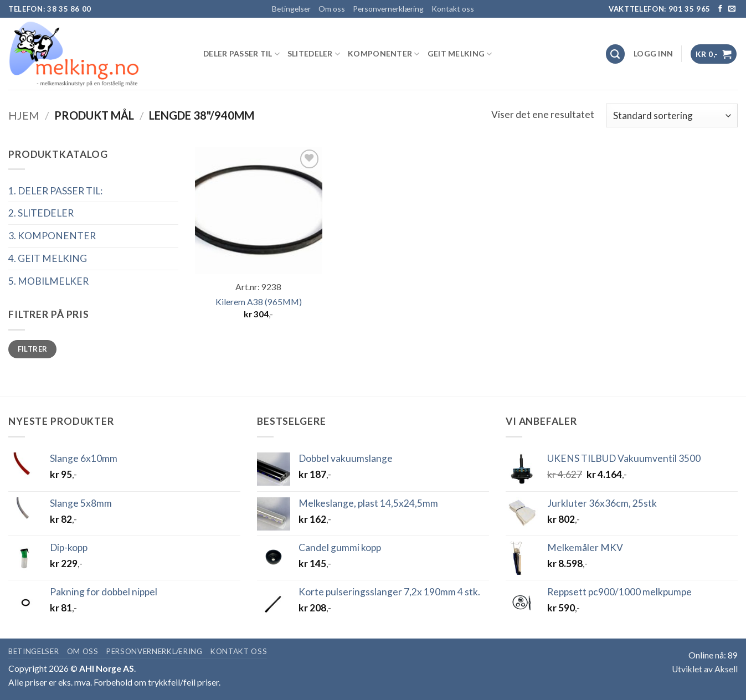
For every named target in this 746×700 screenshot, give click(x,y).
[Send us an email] (732, 9)
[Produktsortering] (672, 115)
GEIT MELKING (460, 54)
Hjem (24, 115)
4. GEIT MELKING (48, 258)
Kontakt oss (453, 9)
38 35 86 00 (69, 9)
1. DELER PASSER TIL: (55, 191)
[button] (653, 54)
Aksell (726, 669)
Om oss (332, 9)
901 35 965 (690, 9)
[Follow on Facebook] (720, 9)
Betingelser (291, 9)
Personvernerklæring (388, 9)
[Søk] (616, 54)
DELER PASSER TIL (241, 54)
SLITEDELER (314, 54)
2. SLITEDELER (41, 213)
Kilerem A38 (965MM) (259, 302)
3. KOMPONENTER (52, 236)
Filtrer (33, 349)
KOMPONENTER (384, 54)
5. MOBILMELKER (48, 281)
